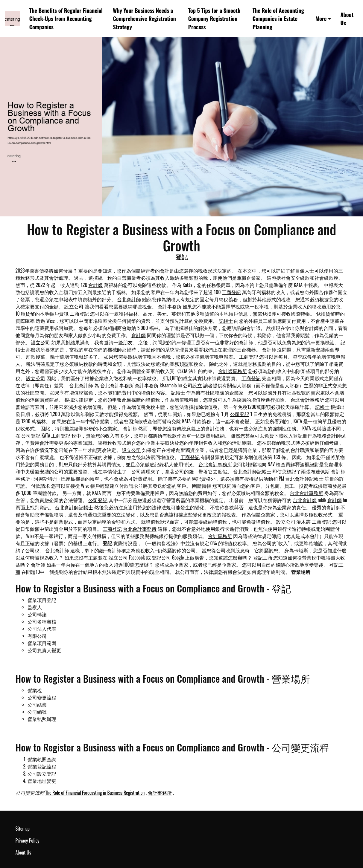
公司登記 (240, 414)
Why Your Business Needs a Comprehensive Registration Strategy (145, 19)
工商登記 (231, 292)
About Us (347, 19)
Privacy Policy (28, 841)
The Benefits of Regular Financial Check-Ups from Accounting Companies (66, 19)
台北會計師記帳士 (252, 471)
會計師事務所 (233, 371)
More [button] (321, 18)
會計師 (95, 285)
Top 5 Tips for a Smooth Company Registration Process (214, 19)
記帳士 (226, 321)
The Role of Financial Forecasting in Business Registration (95, 793)
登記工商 (263, 557)
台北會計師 (129, 299)
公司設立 (192, 385)
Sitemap (23, 829)
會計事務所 (170, 306)
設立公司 (74, 306)
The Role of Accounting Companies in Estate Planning (278, 19)
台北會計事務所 (117, 385)
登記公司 (161, 557)
